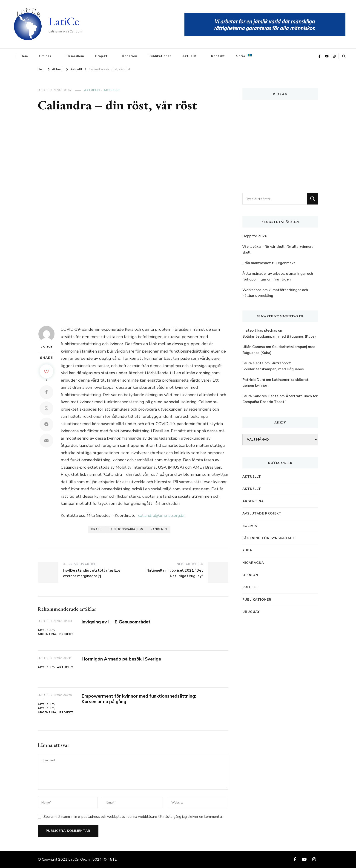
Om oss (45, 56)
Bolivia (250, 526)
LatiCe (64, 21)
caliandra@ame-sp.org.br (162, 515)
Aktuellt (190, 56)
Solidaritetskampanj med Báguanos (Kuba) (279, 336)
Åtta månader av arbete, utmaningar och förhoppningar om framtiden (278, 277)
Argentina (47, 634)
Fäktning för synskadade (269, 538)
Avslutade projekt (262, 513)
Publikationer (160, 56)
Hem (24, 56)
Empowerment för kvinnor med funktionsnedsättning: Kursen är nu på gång (139, 699)
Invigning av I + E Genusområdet (116, 622)
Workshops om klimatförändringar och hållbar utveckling (275, 293)
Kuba (247, 550)
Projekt (101, 56)
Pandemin (159, 529)
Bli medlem (75, 56)
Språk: (244, 56)
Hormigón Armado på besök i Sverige (121, 659)
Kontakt (218, 56)
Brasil (97, 529)
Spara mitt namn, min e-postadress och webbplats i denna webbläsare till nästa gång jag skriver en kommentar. (133, 817)
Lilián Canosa (254, 347)
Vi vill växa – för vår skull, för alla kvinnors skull (278, 250)
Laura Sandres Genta (260, 396)
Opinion (250, 575)
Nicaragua (253, 563)
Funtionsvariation (126, 529)
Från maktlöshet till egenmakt (269, 263)
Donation (130, 56)
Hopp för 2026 (255, 236)
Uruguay (251, 612)
